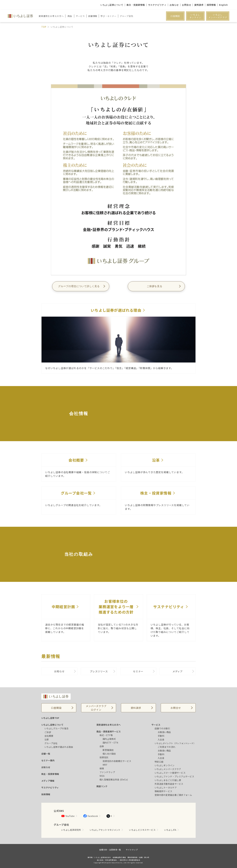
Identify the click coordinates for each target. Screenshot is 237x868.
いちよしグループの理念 (56, 728)
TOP (44, 27)
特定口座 (159, 762)
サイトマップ (132, 850)
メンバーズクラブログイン (96, 708)
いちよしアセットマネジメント (105, 830)
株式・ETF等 (106, 735)
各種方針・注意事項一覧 (110, 850)
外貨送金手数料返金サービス (169, 784)
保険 (102, 768)
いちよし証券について (112, 5)
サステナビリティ (157, 5)
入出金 (161, 739)
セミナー (138, 671)
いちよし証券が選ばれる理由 (59, 747)
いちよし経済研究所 (71, 830)
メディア (178, 671)
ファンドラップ (107, 772)
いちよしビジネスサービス (142, 830)
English (223, 5)
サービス (156, 725)
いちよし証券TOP (50, 718)
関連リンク (102, 786)
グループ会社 (51, 743)
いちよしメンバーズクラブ (218, 16)
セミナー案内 (48, 760)
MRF (105, 765)
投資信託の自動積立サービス (117, 761)
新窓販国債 (108, 750)
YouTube (68, 816)
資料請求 (199, 5)
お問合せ (186, 5)
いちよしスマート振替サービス (170, 773)
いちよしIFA (170, 830)
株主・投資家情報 (136, 5)
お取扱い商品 (164, 732)
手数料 (161, 736)
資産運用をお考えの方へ (109, 725)
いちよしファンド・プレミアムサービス (174, 776)
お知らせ (174, 5)
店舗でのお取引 (162, 728)
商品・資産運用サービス (109, 731)
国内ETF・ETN (110, 743)
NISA (102, 776)
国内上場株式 (109, 739)
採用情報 (211, 5)
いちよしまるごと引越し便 (168, 780)
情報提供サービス (163, 791)
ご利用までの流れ (166, 747)
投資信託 (104, 757)
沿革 (47, 739)
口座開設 (175, 16)
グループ (127, 16)
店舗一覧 (46, 754)
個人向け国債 (109, 754)
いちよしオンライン (195, 16)
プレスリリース (99, 671)
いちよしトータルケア (166, 787)
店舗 (93, 16)
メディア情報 (48, 781)
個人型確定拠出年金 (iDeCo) (114, 779)
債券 (102, 746)
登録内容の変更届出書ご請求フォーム (173, 795)
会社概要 (49, 736)
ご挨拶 (48, 732)
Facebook (90, 816)
